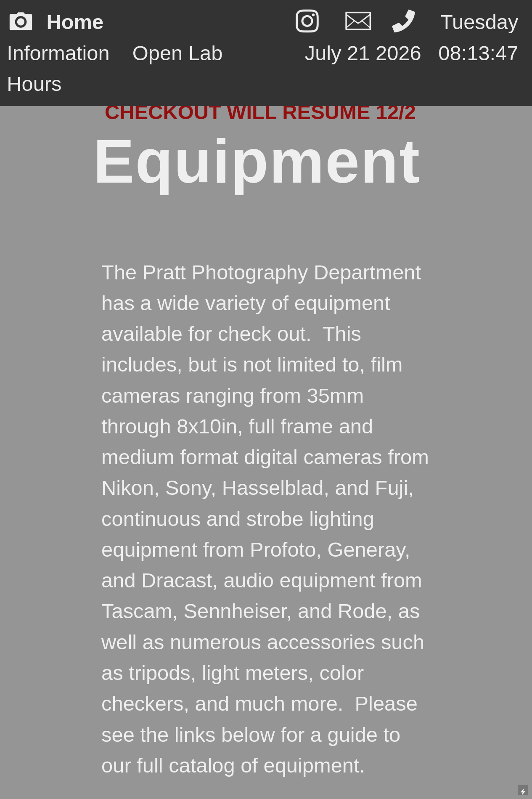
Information (58, 53)
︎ (358, 22)
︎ (307, 22)
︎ (406, 22)
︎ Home (72, 22)
